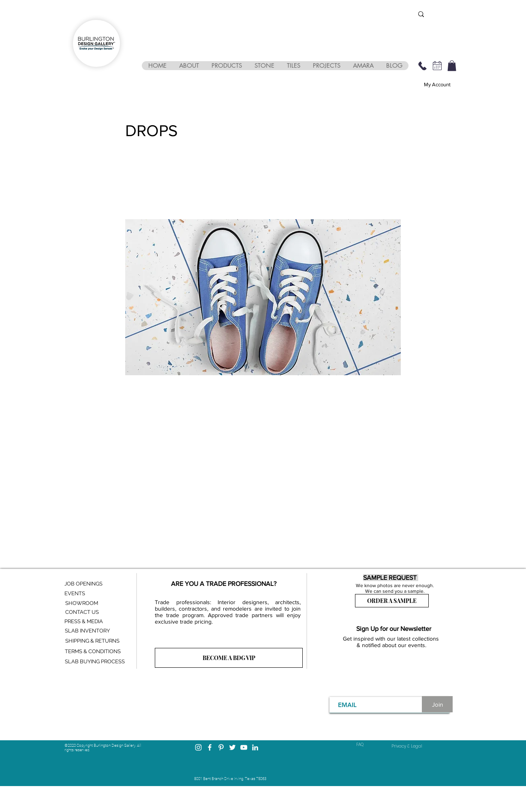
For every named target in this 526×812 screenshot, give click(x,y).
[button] (189, 66)
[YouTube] (244, 747)
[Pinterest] (221, 747)
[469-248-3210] (422, 66)
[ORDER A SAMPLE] (392, 601)
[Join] (437, 704)
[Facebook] (210, 747)
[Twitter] (232, 747)
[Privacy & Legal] (407, 746)
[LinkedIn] (255, 747)
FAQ (360, 745)
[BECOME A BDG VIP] (229, 658)
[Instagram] (198, 747)
